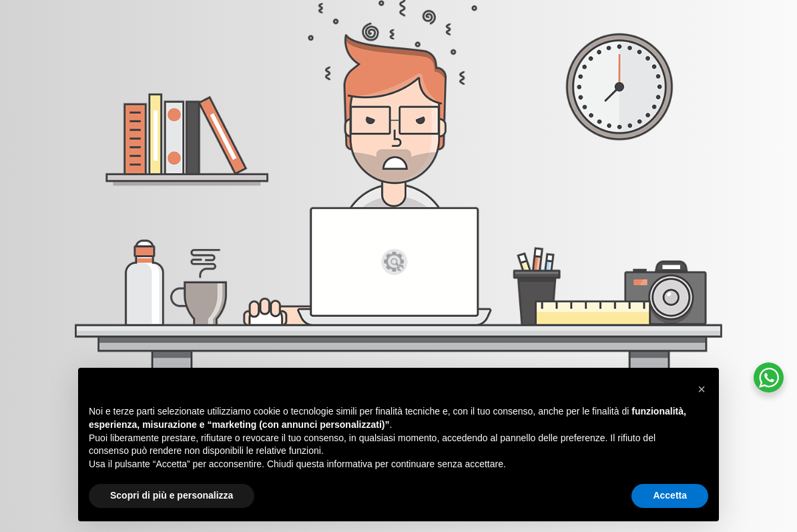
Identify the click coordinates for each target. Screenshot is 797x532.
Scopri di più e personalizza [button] (172, 495)
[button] (702, 389)
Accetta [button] (670, 495)
